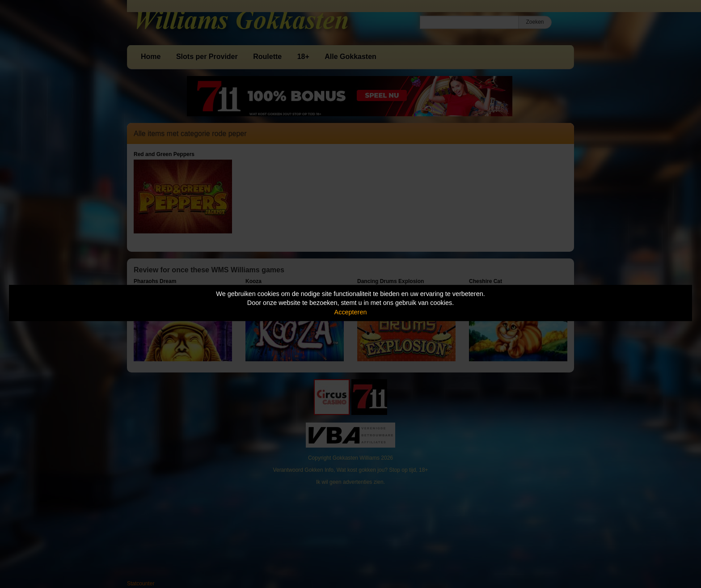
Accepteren (351, 312)
